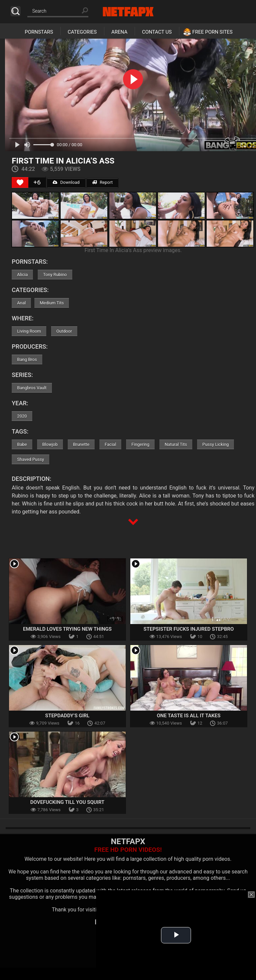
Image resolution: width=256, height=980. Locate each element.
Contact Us (157, 32)
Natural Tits (176, 444)
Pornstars (39, 32)
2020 (22, 416)
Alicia (22, 275)
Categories (82, 32)
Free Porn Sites (212, 32)
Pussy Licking (215, 444)
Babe (22, 444)
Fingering (140, 444)
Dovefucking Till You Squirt (67, 802)
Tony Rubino (55, 275)
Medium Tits (52, 303)
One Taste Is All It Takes (189, 716)
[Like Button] (20, 182)
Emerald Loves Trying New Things (67, 629)
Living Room (29, 331)
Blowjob (50, 444)
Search (15, 11)
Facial (110, 444)
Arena (119, 32)
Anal (21, 303)
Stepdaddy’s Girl (67, 716)
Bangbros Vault (32, 388)
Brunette (81, 444)
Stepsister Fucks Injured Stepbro (189, 629)
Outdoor (64, 331)
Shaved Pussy (30, 459)
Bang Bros (27, 359)
